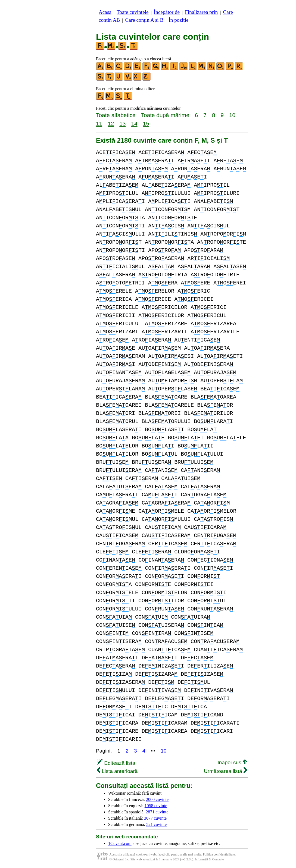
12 (111, 123)
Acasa (105, 12)
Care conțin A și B (144, 20)
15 (146, 123)
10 (232, 115)
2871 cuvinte (157, 812)
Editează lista (116, 763)
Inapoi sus (232, 762)
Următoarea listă (225, 771)
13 (122, 123)
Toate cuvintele (133, 12)
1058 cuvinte (156, 806)
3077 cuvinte (155, 818)
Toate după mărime (165, 115)
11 (99, 123)
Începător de (167, 12)
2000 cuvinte (157, 799)
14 (134, 123)
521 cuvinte (156, 824)
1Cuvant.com (120, 843)
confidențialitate (224, 854)
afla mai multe (192, 854)
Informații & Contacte (209, 859)
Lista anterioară (117, 771)
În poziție (178, 20)
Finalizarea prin (201, 12)
